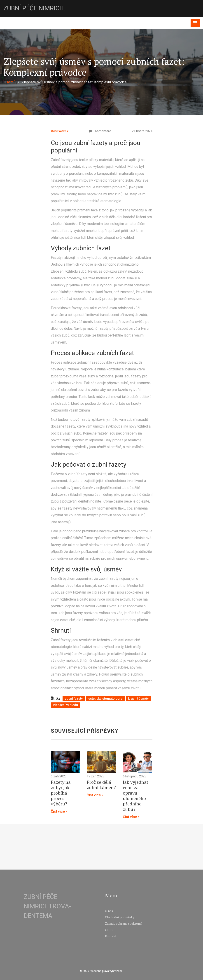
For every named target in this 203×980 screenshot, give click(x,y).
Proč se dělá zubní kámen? (101, 785)
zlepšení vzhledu (65, 705)
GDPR (109, 930)
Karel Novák (59, 131)
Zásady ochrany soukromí (123, 923)
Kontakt (111, 936)
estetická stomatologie (105, 699)
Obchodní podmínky (120, 917)
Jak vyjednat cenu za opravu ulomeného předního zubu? (136, 796)
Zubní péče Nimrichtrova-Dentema (37, 8)
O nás (109, 911)
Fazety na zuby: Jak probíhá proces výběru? (61, 793)
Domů (11, 82)
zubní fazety (74, 699)
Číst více (59, 811)
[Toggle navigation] (195, 23)
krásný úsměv (138, 699)
